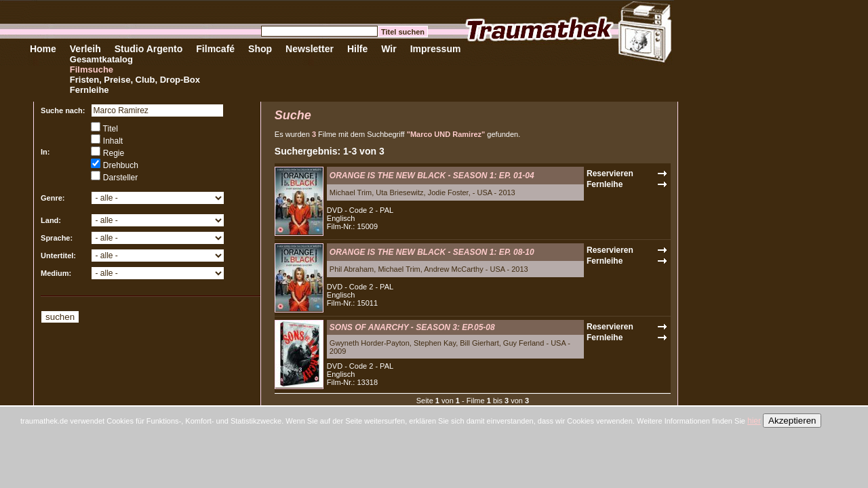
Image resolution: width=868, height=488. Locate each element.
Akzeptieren (792, 421)
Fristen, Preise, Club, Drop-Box (135, 80)
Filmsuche (92, 69)
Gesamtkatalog (101, 59)
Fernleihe (90, 90)
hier (754, 421)
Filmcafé (215, 49)
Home (43, 49)
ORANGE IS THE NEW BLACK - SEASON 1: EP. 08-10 (432, 252)
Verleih (85, 49)
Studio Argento (149, 49)
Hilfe (357, 49)
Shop (260, 49)
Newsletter (310, 49)
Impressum (436, 49)
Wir (389, 49)
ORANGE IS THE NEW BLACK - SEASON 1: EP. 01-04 (432, 176)
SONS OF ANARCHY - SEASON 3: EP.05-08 (412, 327)
